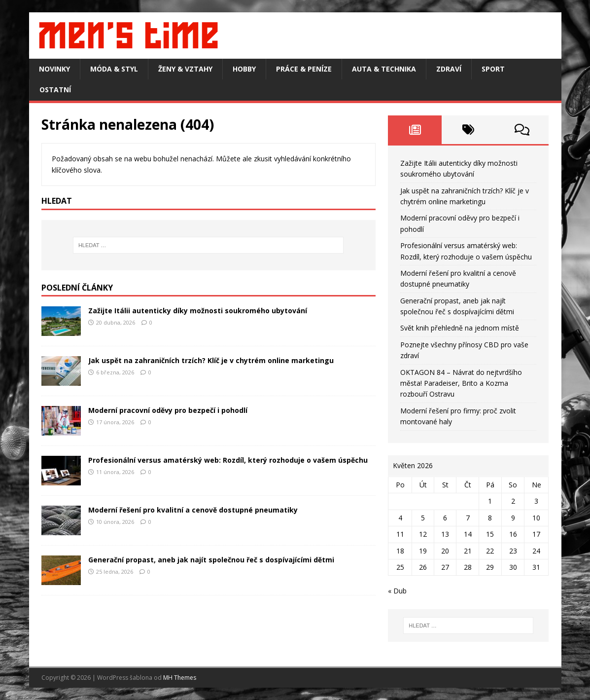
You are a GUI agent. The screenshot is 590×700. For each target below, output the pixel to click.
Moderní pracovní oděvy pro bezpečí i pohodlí (168, 410)
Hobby (244, 69)
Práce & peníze (304, 69)
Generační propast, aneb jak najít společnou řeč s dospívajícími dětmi (211, 560)
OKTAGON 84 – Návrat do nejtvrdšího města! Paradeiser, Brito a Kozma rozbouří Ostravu (461, 383)
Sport (493, 69)
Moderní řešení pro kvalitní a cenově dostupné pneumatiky (193, 510)
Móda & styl (114, 69)
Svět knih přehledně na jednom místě (460, 328)
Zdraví (449, 69)
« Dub (397, 591)
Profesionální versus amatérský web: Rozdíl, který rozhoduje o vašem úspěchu (228, 460)
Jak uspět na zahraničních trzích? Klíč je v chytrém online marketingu (211, 360)
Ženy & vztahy (185, 69)
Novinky (54, 69)
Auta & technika (384, 69)
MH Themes (180, 678)
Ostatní (55, 90)
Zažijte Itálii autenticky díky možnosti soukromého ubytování (198, 311)
